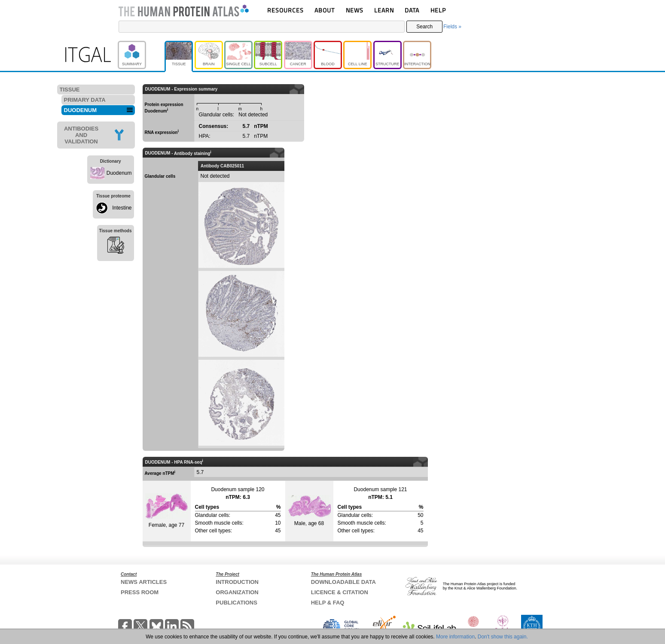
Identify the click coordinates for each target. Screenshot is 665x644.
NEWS (355, 10)
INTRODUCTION (237, 582)
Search (424, 27)
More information (455, 637)
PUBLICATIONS (236, 603)
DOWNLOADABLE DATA (343, 582)
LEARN (384, 10)
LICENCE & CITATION (340, 592)
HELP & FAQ (328, 603)
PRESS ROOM (140, 592)
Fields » (452, 27)
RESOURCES (285, 10)
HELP (438, 10)
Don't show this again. (503, 637)
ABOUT (325, 10)
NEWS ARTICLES (144, 582)
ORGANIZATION (237, 592)
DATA (412, 10)
